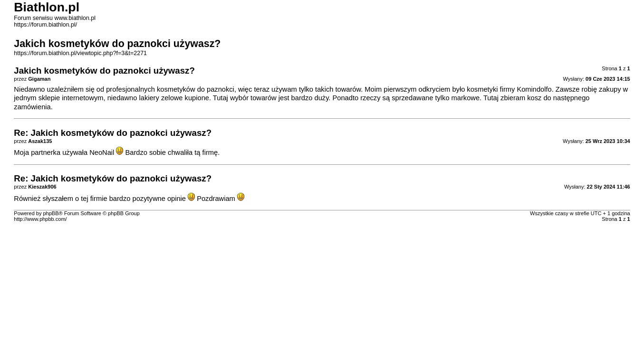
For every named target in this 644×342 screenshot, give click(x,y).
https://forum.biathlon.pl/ (45, 25)
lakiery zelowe (161, 98)
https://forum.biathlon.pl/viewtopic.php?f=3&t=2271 (80, 53)
